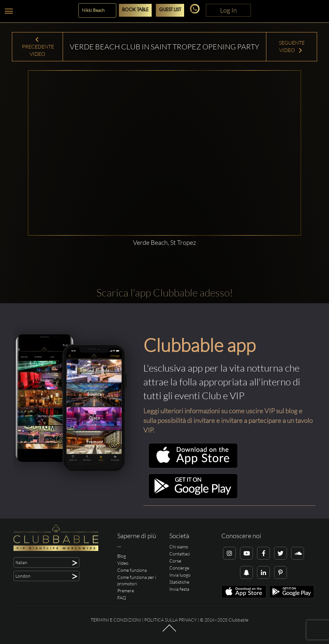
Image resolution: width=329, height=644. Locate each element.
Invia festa (179, 589)
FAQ (122, 598)
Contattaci (180, 554)
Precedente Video (37, 47)
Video (123, 563)
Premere (126, 591)
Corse (175, 561)
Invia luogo (180, 575)
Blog (122, 556)
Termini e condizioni (116, 620)
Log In (228, 10)
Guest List (170, 10)
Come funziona (132, 570)
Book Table (135, 10)
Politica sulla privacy (170, 620)
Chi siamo (179, 547)
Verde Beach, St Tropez (164, 242)
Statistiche (179, 582)
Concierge (179, 568)
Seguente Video (292, 46)
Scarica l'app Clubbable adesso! (165, 292)
